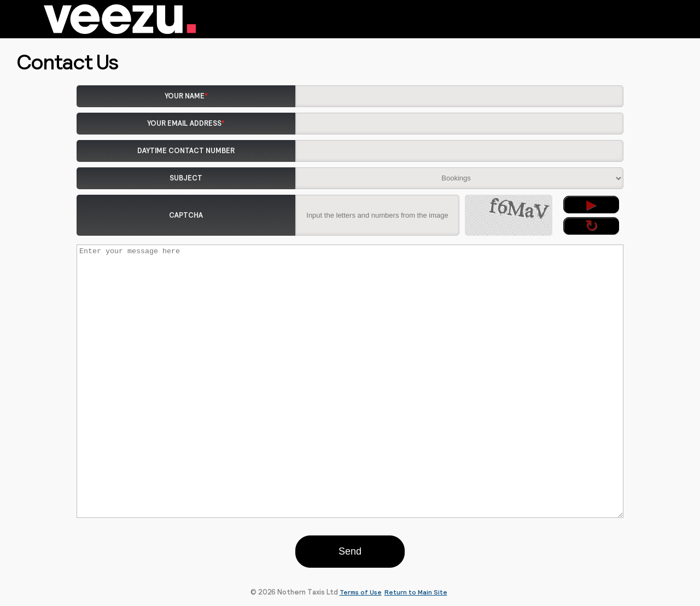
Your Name (186, 96)
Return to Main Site (416, 592)
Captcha (186, 215)
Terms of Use (361, 592)
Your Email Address (186, 123)
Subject (186, 178)
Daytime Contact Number (186, 151)
